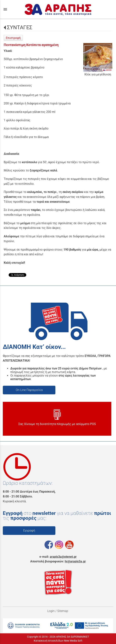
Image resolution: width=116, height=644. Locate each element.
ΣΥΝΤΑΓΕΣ (20, 27)
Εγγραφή (29, 530)
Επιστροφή (13, 38)
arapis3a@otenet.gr (63, 557)
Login (51, 611)
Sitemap (63, 611)
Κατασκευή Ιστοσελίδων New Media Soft (58, 641)
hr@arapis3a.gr (75, 561)
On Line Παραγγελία (29, 390)
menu (5, 9)
